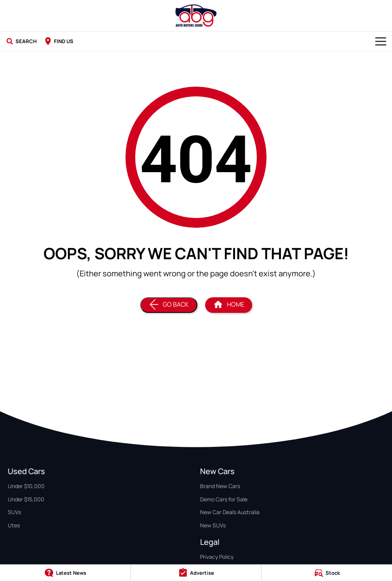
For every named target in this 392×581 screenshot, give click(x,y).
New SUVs (213, 525)
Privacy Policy (217, 557)
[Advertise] (196, 573)
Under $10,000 (26, 486)
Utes (14, 525)
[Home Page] (196, 16)
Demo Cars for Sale (224, 499)
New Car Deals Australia (230, 512)
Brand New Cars (220, 486)
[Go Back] (169, 305)
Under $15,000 (26, 499)
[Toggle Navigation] (381, 41)
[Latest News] (65, 573)
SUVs (14, 512)
